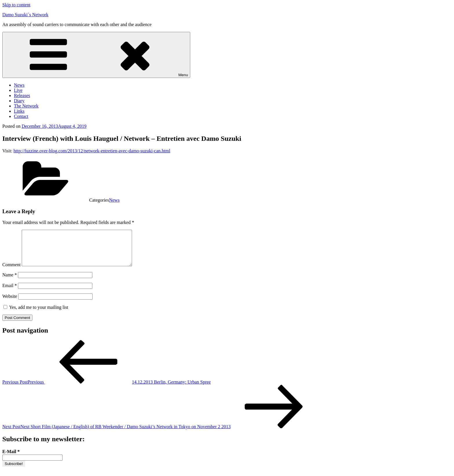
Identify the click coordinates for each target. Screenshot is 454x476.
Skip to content (16, 5)
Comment (11, 272)
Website (10, 303)
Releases (22, 95)
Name (10, 282)
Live (18, 90)
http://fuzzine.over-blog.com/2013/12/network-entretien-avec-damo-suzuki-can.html (92, 151)
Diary (19, 101)
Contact (21, 116)
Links (19, 111)
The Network (26, 106)
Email (10, 292)
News (19, 85)
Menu (96, 55)
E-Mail (11, 458)
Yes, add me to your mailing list (36, 314)
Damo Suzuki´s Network (25, 15)
